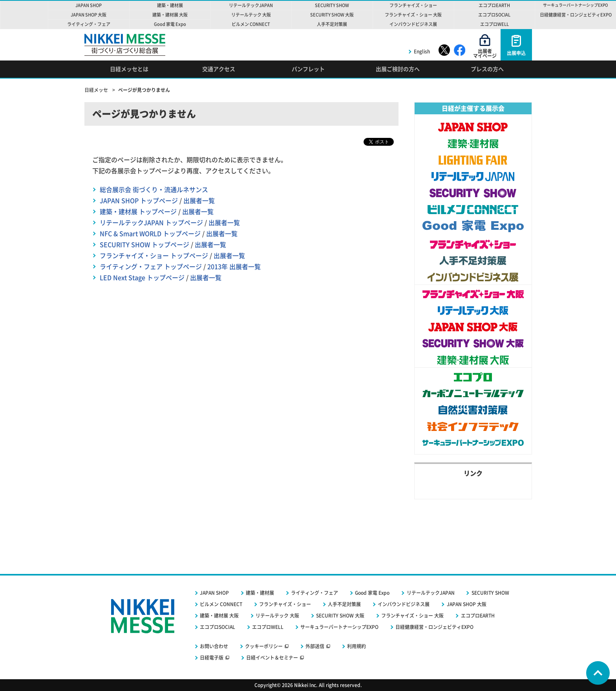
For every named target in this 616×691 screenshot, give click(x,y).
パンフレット (308, 69)
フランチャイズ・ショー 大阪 (412, 616)
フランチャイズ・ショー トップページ (154, 256)
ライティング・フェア (314, 593)
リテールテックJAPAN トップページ (151, 223)
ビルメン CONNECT (221, 604)
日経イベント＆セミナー (272, 658)
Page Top (598, 673)
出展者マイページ (485, 53)
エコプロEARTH (478, 616)
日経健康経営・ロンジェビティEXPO (434, 627)
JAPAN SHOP (214, 593)
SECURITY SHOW (490, 593)
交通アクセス (219, 69)
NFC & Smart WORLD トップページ (150, 234)
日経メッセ (97, 90)
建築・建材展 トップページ (138, 212)
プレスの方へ (487, 69)
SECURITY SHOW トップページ (144, 245)
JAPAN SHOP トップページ (139, 201)
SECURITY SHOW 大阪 (340, 616)
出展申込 (516, 53)
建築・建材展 (260, 593)
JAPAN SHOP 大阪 (467, 604)
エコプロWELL (268, 627)
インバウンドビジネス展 (404, 604)
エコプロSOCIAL (218, 627)
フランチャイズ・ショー (285, 604)
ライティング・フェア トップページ (151, 267)
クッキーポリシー (264, 646)
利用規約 (356, 646)
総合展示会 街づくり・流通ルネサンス (154, 190)
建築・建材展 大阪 (219, 616)
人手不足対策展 (344, 604)
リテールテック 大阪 (277, 616)
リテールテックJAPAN (431, 593)
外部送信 (315, 646)
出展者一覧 (199, 201)
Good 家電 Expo (372, 593)
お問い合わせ (214, 646)
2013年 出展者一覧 (234, 267)
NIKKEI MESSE (24, 15)
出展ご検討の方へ (398, 69)
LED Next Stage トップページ (142, 278)
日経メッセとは (129, 69)
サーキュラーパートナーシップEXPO (339, 627)
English (422, 51)
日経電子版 (212, 658)
